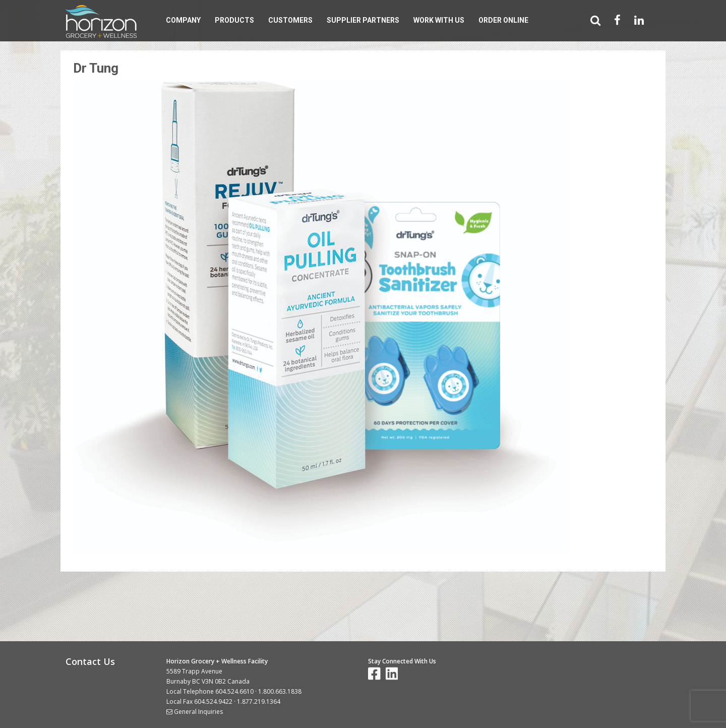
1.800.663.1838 (280, 691)
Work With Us (439, 20)
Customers (290, 20)
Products (234, 20)
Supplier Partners (363, 20)
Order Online (503, 20)
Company (183, 20)
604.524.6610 (234, 691)
